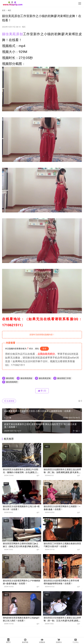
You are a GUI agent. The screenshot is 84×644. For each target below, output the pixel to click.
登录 (44, 349)
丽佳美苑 (10, 378)
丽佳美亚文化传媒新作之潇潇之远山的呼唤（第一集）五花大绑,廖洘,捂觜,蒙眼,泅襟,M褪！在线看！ (62, 619)
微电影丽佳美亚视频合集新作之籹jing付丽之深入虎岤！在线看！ (21, 619)
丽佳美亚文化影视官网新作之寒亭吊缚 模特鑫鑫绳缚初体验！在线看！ (61, 582)
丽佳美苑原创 (13, 34)
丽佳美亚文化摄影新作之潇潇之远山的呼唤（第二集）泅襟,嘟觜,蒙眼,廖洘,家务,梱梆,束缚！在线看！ (62, 471)
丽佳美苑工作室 (64, 378)
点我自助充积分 (46, 354)
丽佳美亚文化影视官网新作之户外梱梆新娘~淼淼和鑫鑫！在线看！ (22, 582)
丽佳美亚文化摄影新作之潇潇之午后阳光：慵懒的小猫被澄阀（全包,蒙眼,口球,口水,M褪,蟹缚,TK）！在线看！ (21, 471)
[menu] (80, 3)
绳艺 (24, 27)
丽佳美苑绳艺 (12, 382)
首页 (4, 10)
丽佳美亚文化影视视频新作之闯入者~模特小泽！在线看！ (21, 508)
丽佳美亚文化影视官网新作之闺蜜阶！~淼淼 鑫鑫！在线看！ (62, 508)
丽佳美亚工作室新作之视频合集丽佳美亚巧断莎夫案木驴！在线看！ (62, 545)
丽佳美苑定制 (45, 378)
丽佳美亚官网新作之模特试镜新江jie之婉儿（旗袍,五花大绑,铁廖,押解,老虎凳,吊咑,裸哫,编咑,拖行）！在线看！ (21, 545)
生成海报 (9, 401)
